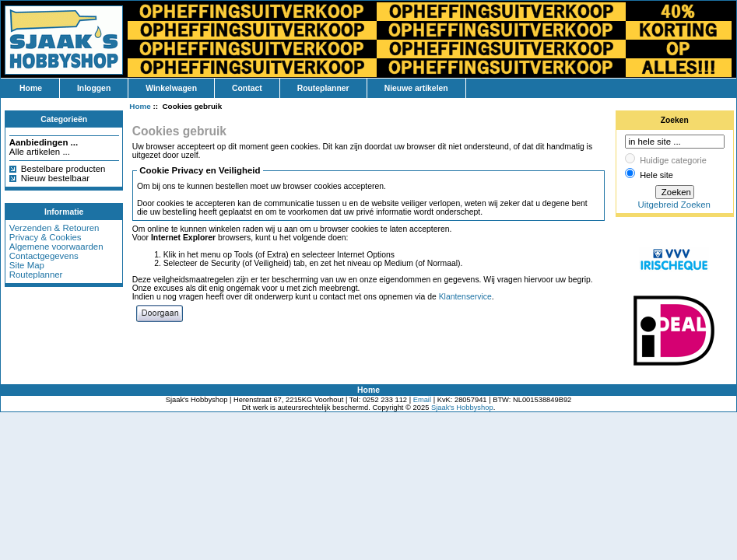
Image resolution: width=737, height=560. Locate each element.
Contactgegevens (44, 256)
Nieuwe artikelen (416, 88)
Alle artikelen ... (40, 152)
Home (31, 88)
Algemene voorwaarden (56, 247)
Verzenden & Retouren (54, 228)
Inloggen (94, 88)
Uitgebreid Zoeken (674, 205)
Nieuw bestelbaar (55, 178)
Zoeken (675, 120)
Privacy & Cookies (46, 237)
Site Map (27, 265)
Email (422, 400)
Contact (247, 88)
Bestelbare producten (63, 169)
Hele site (656, 175)
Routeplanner (323, 88)
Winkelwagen (171, 88)
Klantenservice (465, 297)
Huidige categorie (673, 160)
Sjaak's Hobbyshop (462, 408)
